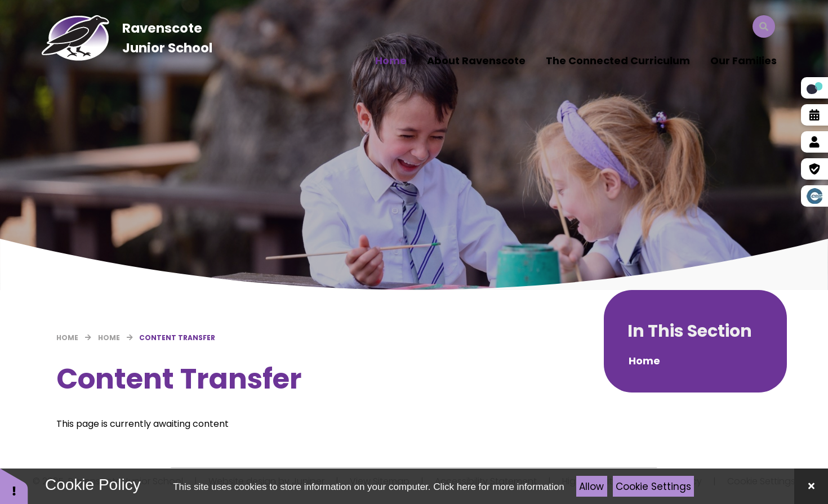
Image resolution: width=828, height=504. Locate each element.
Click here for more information (498, 487)
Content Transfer (177, 338)
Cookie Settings (653, 487)
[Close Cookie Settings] (811, 486)
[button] (14, 486)
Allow (591, 487)
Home (67, 338)
